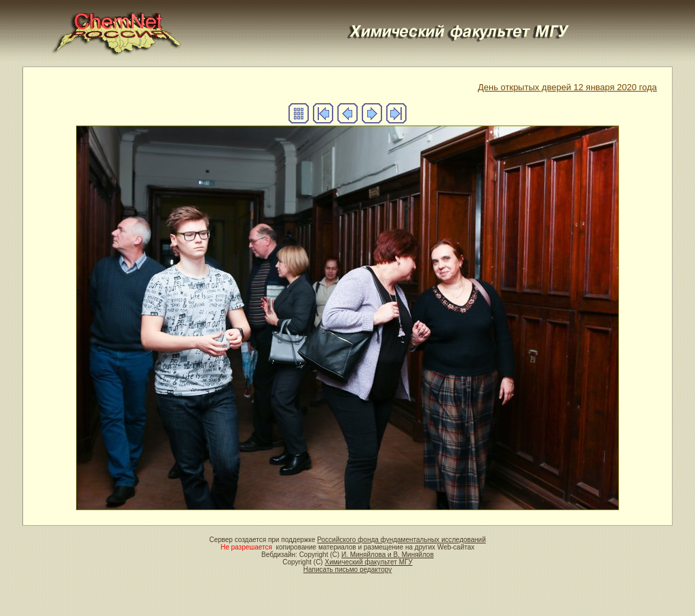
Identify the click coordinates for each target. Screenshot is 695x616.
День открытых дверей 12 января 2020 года (567, 87)
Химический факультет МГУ (368, 562)
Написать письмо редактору (347, 570)
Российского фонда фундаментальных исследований (401, 540)
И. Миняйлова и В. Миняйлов (388, 555)
